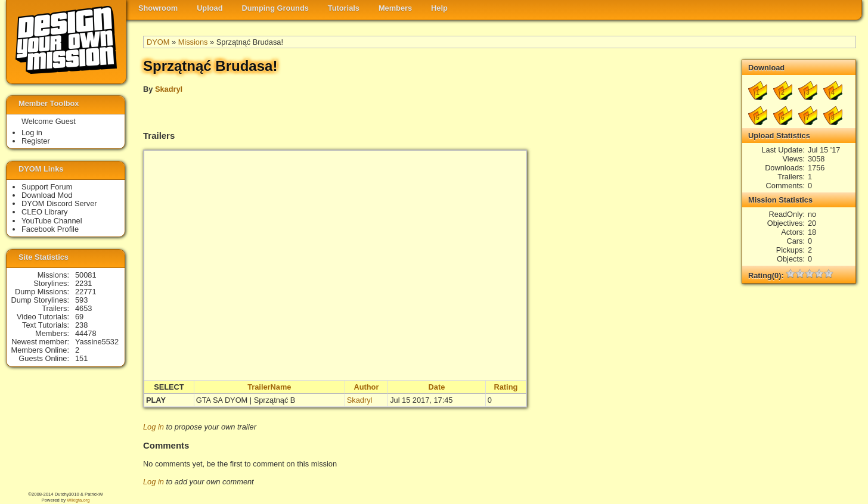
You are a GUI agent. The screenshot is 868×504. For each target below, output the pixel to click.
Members (395, 8)
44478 (86, 333)
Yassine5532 (97, 342)
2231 (83, 283)
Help (439, 8)
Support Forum (47, 187)
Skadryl (169, 89)
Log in (154, 427)
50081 (86, 275)
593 (81, 300)
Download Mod (47, 195)
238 (81, 325)
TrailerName (269, 387)
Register (36, 141)
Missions (193, 42)
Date (437, 387)
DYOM (158, 42)
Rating (506, 387)
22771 (86, 292)
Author (366, 387)
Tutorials (344, 8)
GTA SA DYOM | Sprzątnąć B (246, 400)
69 (79, 317)
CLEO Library (45, 212)
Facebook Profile (50, 229)
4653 (83, 308)
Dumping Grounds (275, 8)
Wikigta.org (78, 500)
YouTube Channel (52, 221)
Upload (210, 8)
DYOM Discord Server (59, 203)
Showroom (158, 8)
